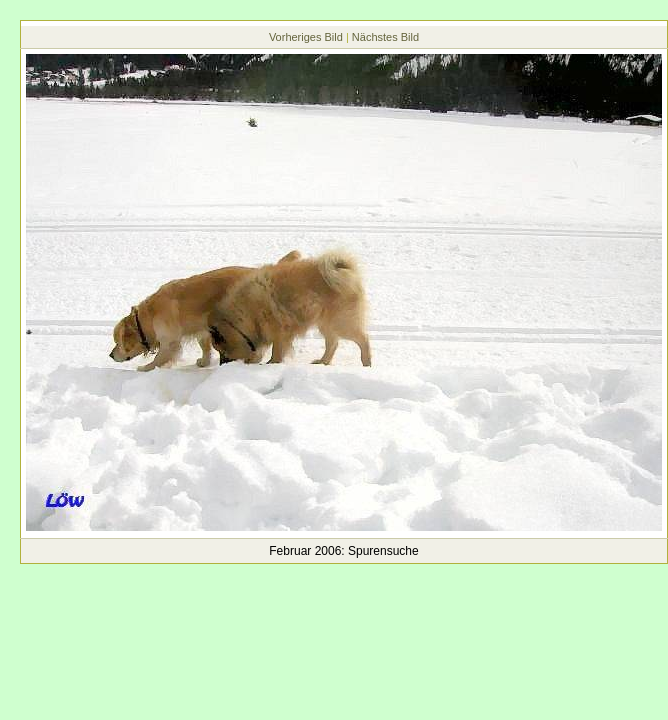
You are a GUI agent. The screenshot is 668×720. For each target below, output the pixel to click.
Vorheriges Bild (306, 37)
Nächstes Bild (385, 37)
